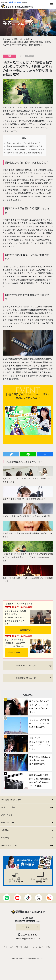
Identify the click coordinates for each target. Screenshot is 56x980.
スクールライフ (27, 815)
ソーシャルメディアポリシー (42, 947)
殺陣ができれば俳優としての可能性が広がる (24, 150)
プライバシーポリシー (23, 947)
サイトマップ (8, 947)
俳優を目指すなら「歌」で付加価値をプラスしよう (24, 499)
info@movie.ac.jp (28, 939)
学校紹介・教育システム (27, 800)
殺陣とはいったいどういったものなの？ (22, 143)
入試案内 (27, 830)
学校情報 (27, 838)
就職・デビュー (27, 823)
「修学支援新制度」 (16, 2)
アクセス (30, 927)
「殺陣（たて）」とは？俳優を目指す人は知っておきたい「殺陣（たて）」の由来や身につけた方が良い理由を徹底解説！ (28, 557)
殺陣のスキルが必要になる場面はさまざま (23, 146)
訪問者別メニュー (27, 846)
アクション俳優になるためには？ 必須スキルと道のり (26, 516)
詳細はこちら (26, 630)
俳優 (9, 56)
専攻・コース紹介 (27, 807)
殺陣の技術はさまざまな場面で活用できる (23, 153)
